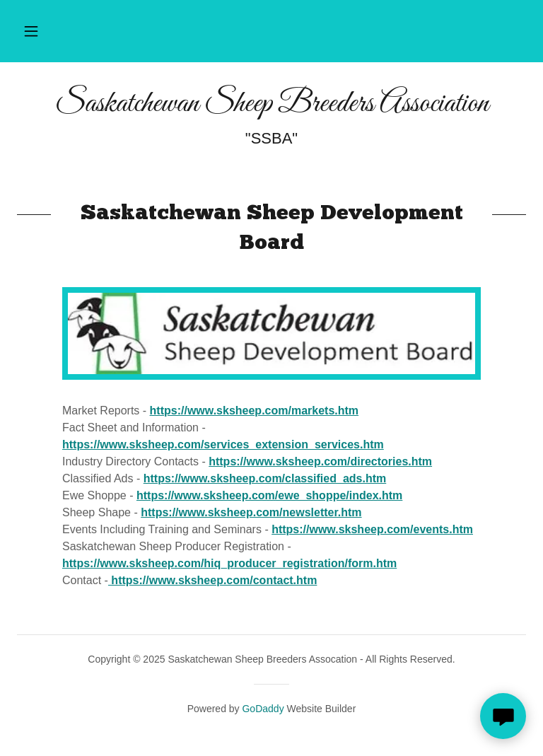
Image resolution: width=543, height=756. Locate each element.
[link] (271, 107)
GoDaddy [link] (263, 709)
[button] (31, 31)
